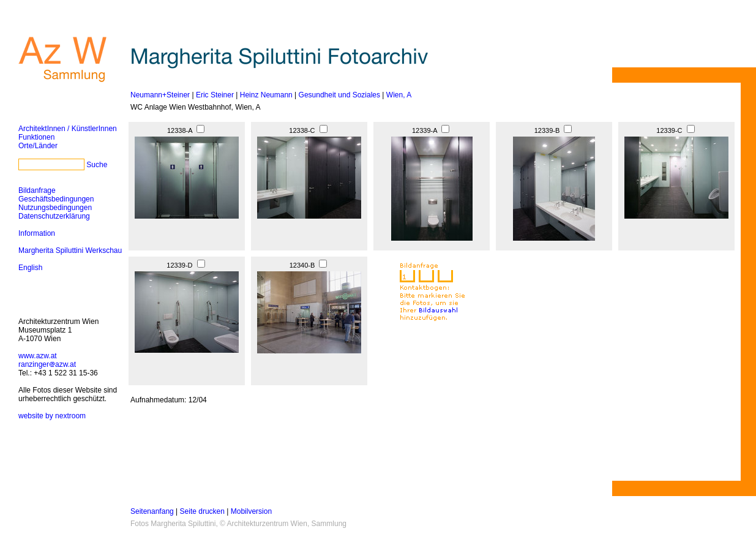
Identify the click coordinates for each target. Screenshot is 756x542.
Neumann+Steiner (160, 95)
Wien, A (399, 95)
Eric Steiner (215, 95)
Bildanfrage (37, 190)
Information (37, 233)
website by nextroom (52, 416)
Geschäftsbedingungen (56, 199)
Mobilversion (251, 511)
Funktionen (36, 137)
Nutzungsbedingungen (55, 208)
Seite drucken (202, 511)
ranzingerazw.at (47, 364)
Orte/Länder (38, 146)
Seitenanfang (152, 511)
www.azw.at (38, 356)
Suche (97, 165)
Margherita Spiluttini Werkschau (70, 250)
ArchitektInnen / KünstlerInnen (68, 129)
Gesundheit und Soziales (339, 95)
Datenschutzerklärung (54, 216)
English (30, 268)
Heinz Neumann (266, 95)
